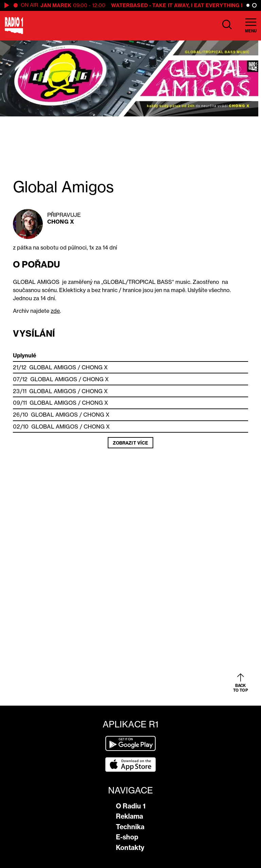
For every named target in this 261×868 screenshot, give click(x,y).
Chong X (61, 222)
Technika (130, 827)
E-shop (127, 837)
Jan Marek (56, 5)
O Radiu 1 (131, 806)
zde (55, 311)
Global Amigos (53, 367)
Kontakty (130, 848)
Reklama (129, 816)
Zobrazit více (130, 443)
